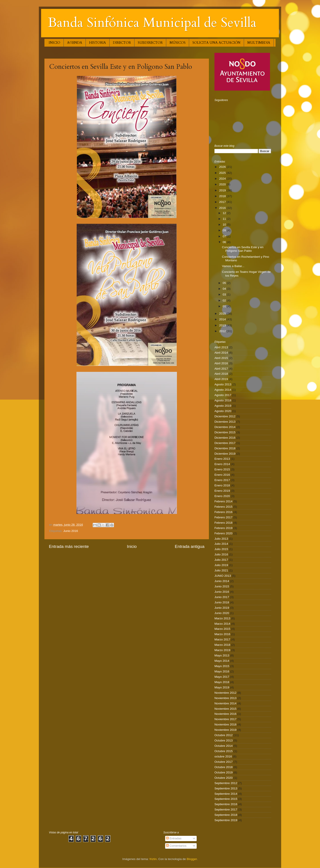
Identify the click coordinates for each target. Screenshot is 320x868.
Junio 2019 (222, 608)
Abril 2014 (221, 353)
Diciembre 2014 (225, 427)
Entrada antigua (190, 546)
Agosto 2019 (223, 406)
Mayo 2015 (222, 666)
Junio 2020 (222, 613)
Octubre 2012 (224, 735)
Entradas (174, 838)
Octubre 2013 (224, 740)
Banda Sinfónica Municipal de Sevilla (152, 23)
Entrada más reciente (69, 546)
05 (225, 283)
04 (225, 289)
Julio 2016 (221, 554)
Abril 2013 (221, 347)
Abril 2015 (221, 358)
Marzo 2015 (222, 629)
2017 (223, 202)
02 (225, 300)
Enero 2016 (222, 475)
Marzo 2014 (222, 624)
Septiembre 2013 (226, 788)
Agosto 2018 (223, 400)
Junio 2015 (222, 586)
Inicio (132, 546)
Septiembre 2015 (226, 799)
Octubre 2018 (224, 767)
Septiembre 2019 (226, 820)
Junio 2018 (222, 602)
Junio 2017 (222, 597)
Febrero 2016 (223, 512)
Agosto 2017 (223, 395)
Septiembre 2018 (226, 815)
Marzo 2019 (222, 650)
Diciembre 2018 (225, 448)
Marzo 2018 (222, 645)
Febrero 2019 (223, 528)
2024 (223, 179)
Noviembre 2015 (225, 709)
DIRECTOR (122, 43)
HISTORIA (98, 43)
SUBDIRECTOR (150, 43)
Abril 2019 (221, 379)
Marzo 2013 (222, 618)
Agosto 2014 (223, 390)
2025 (223, 173)
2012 (223, 331)
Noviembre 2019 (225, 730)
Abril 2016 (221, 363)
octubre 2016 (223, 756)
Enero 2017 (222, 480)
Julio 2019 (221, 565)
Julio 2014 (221, 544)
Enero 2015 (222, 469)
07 (225, 236)
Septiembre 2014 (226, 794)
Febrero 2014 (223, 501)
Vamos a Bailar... (233, 266)
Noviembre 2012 (225, 693)
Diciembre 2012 (225, 416)
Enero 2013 (222, 459)
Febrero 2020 (223, 533)
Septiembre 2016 (226, 804)
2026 (223, 167)
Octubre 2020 (224, 778)
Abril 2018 (221, 374)
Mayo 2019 (222, 687)
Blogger (192, 859)
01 (225, 306)
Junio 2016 (71, 531)
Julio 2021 (221, 570)
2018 (223, 196)
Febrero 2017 (223, 517)
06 (225, 242)
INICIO (54, 43)
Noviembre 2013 (225, 698)
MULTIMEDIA (259, 43)
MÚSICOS (178, 43)
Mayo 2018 (222, 682)
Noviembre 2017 (225, 719)
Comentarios (176, 846)
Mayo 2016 (222, 671)
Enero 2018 (222, 485)
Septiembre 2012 (226, 783)
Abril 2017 (221, 369)
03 (225, 294)
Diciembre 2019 (225, 454)
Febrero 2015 (223, 507)
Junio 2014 (222, 581)
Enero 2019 (222, 491)
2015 (223, 314)
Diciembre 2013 (225, 422)
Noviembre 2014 (225, 703)
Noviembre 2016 (225, 714)
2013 (223, 325)
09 (225, 230)
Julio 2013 (221, 539)
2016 (223, 208)
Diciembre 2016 (225, 438)
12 (225, 213)
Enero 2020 (222, 496)
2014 (223, 319)
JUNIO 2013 (223, 576)
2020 (223, 184)
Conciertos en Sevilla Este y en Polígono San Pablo (243, 249)
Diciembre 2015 (225, 432)
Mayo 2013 (222, 655)
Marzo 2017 (222, 639)
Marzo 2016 (222, 634)
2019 (223, 190)
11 (225, 219)
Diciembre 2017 (225, 443)
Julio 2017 (221, 560)
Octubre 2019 (224, 772)
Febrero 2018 (223, 523)
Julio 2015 (221, 549)
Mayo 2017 (222, 677)
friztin (153, 859)
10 (225, 225)
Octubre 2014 (224, 746)
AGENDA (75, 43)
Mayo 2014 (222, 661)
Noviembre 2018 (225, 724)
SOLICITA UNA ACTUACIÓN (216, 43)
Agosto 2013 (223, 384)
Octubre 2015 (224, 751)
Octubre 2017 (224, 762)
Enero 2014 (222, 464)
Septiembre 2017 (226, 810)
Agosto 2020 (223, 411)
